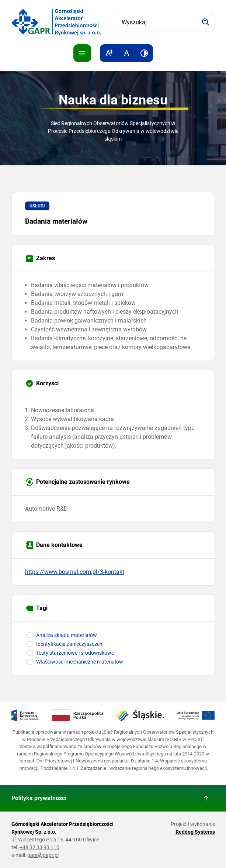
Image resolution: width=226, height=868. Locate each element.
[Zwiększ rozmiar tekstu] (109, 53)
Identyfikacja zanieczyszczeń (69, 644)
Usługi (37, 206)
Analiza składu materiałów (67, 635)
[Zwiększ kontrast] (144, 53)
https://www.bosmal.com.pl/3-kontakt (75, 572)
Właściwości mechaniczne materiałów (80, 662)
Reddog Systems (195, 832)
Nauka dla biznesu (113, 100)
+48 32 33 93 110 (39, 847)
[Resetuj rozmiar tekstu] (126, 53)
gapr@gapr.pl (43, 855)
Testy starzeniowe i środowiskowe (75, 653)
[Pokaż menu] (82, 53)
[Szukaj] (206, 22)
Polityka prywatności (39, 798)
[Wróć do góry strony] (206, 798)
